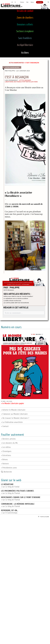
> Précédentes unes (9, 468)
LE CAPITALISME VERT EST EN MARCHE (16, 303)
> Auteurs (5, 464)
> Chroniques (6, 451)
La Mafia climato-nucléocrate (12, 301)
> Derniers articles (8, 439)
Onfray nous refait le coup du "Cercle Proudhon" (18, 296)
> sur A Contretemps (10, 512)
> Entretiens (6, 455)
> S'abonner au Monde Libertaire (14, 414)
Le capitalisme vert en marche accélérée (16, 298)
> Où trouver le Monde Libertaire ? (15, 418)
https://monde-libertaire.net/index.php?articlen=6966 (21, 81)
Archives (25, 53)
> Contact (5, 426)
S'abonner (32, 2)
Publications (22, 2)
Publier (27, 2)
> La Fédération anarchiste (12, 422)
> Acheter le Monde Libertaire (13, 410)
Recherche (6, 472)
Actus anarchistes (16, 63)
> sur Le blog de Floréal (17, 492)
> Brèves (4, 459)
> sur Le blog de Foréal (10, 486)
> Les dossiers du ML (9, 443)
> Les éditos (6, 447)
